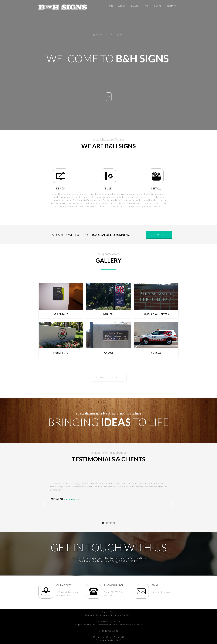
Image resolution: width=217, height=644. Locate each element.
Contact (171, 6)
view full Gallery (109, 378)
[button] (44, 504)
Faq (147, 6)
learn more (159, 235)
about (122, 6)
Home (110, 6)
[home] (63, 6)
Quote (158, 6)
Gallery (135, 6)
